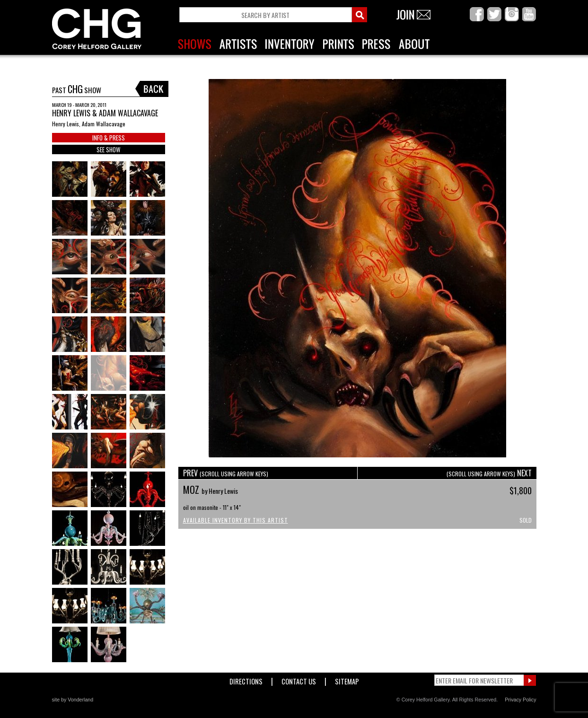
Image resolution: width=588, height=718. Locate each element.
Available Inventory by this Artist (236, 520)
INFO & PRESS (109, 138)
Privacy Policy (520, 700)
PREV (226, 473)
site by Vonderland (73, 700)
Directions (246, 679)
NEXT (489, 473)
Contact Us (299, 679)
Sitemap (347, 679)
